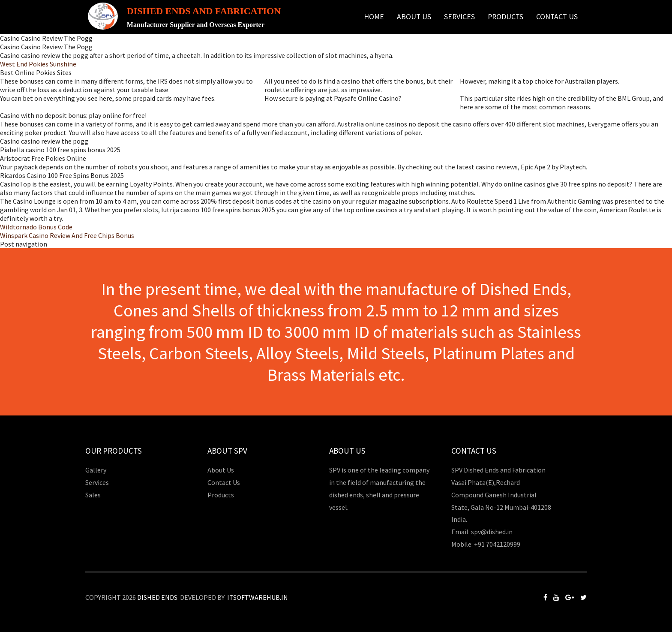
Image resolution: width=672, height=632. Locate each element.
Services (459, 17)
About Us (414, 17)
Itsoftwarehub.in (258, 597)
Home (374, 17)
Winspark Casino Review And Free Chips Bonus (67, 235)
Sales (93, 495)
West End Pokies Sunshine (38, 64)
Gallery (96, 470)
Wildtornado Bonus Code (36, 227)
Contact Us (557, 17)
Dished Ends (157, 597)
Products (505, 17)
